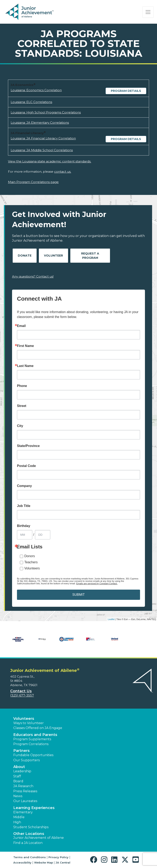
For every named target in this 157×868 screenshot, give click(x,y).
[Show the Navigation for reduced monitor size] (148, 12)
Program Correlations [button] (31, 744)
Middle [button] (19, 817)
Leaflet (111, 619)
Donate (25, 256)
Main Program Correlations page (33, 182)
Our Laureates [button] (25, 801)
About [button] (19, 767)
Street (22, 406)
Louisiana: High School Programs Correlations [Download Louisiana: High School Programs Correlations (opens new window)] (46, 112)
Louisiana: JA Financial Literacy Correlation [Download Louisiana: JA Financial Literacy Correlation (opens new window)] (43, 138)
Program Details (126, 91)
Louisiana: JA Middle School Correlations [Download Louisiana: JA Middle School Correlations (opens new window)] (42, 150)
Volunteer (53, 256)
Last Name (25, 366)
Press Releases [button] (25, 791)
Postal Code (26, 466)
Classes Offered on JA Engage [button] (38, 728)
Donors (30, 556)
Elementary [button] (23, 812)
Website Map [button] (44, 862)
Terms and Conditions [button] (30, 857)
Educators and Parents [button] (35, 735)
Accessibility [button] (22, 862)
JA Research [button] (23, 786)
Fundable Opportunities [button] (33, 755)
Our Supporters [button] (26, 760)
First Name (25, 346)
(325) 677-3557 (22, 695)
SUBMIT (78, 595)
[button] (95, 860)
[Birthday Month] (25, 535)
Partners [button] (21, 751)
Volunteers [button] (24, 719)
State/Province (28, 446)
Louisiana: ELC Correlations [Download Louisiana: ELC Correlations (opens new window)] (31, 102)
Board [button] (18, 781)
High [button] (17, 822)
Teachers (31, 562)
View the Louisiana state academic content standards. (50, 161)
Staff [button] (17, 776)
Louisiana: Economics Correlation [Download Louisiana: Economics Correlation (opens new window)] (36, 90)
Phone (22, 386)
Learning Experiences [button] (34, 808)
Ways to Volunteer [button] (29, 723)
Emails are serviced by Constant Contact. (97, 583)
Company (24, 486)
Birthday (24, 526)
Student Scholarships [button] (31, 827)
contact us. (63, 172)
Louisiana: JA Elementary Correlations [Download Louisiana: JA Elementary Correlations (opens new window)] (40, 123)
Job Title (24, 506)
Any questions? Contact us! (33, 276)
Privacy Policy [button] (58, 857)
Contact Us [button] (21, 691)
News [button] (18, 796)
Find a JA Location (28, 843)
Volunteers (32, 568)
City (20, 426)
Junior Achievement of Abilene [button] (39, 838)
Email (21, 326)
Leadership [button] (22, 771)
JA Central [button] (63, 862)
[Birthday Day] (43, 535)
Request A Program (90, 256)
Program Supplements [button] (32, 739)
